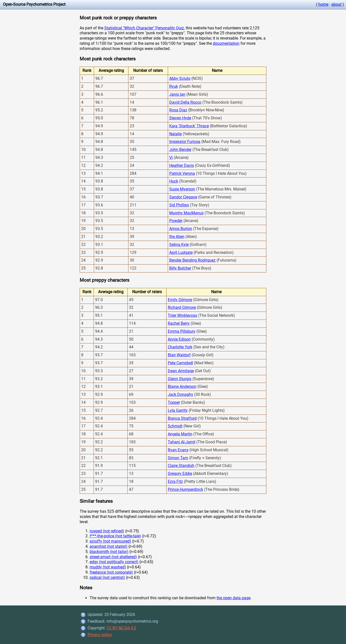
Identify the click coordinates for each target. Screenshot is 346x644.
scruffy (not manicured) (110, 541)
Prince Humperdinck (185, 489)
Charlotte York (180, 347)
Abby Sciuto (180, 78)
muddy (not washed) (108, 567)
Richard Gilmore (182, 307)
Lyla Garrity (178, 410)
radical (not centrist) (107, 577)
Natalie (175, 134)
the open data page (233, 598)
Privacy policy (100, 635)
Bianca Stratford (182, 418)
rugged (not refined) (107, 531)
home (323, 4)
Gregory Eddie (180, 474)
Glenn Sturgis (180, 379)
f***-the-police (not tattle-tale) (115, 536)
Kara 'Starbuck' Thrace (189, 126)
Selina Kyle (179, 245)
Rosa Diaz (178, 110)
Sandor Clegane (183, 197)
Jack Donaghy (180, 394)
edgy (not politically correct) (114, 562)
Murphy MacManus (186, 213)
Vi (171, 158)
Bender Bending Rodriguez (192, 260)
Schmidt (175, 426)
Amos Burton (181, 229)
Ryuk (174, 86)
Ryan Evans (178, 450)
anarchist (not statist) (109, 546)
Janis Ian (177, 94)
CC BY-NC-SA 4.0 (121, 628)
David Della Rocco (185, 102)
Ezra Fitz (175, 482)
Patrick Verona (182, 173)
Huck (174, 181)
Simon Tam (178, 458)
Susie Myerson (182, 189)
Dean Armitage (181, 371)
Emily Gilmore (180, 300)
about (336, 4)
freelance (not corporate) (111, 572)
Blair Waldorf (179, 355)
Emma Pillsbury (182, 331)
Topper (174, 402)
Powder (176, 221)
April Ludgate (181, 253)
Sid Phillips (179, 205)
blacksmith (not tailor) (109, 552)
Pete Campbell (180, 363)
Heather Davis (182, 165)
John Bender (180, 150)
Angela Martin (180, 434)
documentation (226, 43)
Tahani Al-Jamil (182, 442)
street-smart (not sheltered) (113, 557)
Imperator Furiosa (185, 142)
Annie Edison (179, 339)
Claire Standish (181, 466)
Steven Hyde (180, 118)
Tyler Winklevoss (182, 315)
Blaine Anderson (182, 387)
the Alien (177, 237)
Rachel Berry (179, 323)
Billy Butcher (180, 268)
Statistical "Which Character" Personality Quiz (144, 28)
